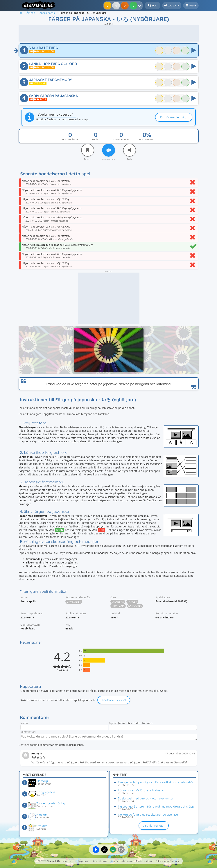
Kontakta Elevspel (114, 700)
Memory (42, 781)
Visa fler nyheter (154, 826)
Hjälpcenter (83, 861)
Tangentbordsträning (51, 803)
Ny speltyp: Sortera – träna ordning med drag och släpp (156, 806)
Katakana (135, 606)
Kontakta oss (100, 861)
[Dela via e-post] (121, 850)
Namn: (25, 723)
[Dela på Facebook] (96, 850)
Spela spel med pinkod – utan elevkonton (146, 798)
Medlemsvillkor (144, 861)
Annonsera (68, 861)
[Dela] (130, 150)
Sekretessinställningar (167, 861)
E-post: (113, 723)
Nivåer (96, 140)
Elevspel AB (53, 861)
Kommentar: (28, 732)
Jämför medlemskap (174, 117)
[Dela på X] (104, 850)
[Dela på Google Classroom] (113, 850)
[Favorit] (88, 150)
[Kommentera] (109, 150)
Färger (132, 602)
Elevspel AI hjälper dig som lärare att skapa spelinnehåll (156, 782)
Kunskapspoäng (121, 140)
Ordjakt (42, 826)
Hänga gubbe (46, 792)
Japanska (118, 602)
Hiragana (118, 606)
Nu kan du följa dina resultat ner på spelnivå (148, 815)
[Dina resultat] (138, 6)
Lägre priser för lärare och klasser (141, 790)
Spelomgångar (70, 140)
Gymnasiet (74, 602)
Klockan (42, 815)
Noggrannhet (147, 140)
